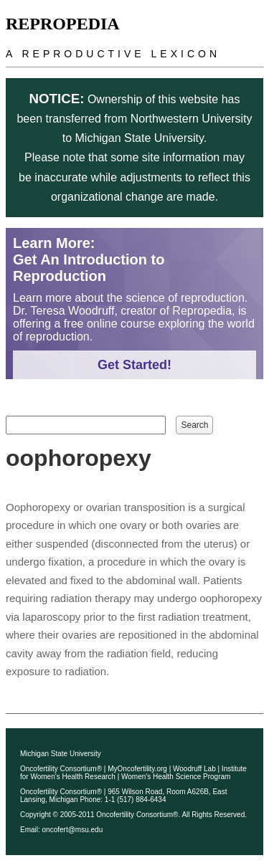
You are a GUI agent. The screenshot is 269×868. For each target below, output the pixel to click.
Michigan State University (61, 754)
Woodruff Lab (194, 769)
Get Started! (134, 365)
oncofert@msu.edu (73, 830)
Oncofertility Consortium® (61, 769)
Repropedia (63, 24)
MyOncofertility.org (137, 769)
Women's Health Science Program (176, 777)
